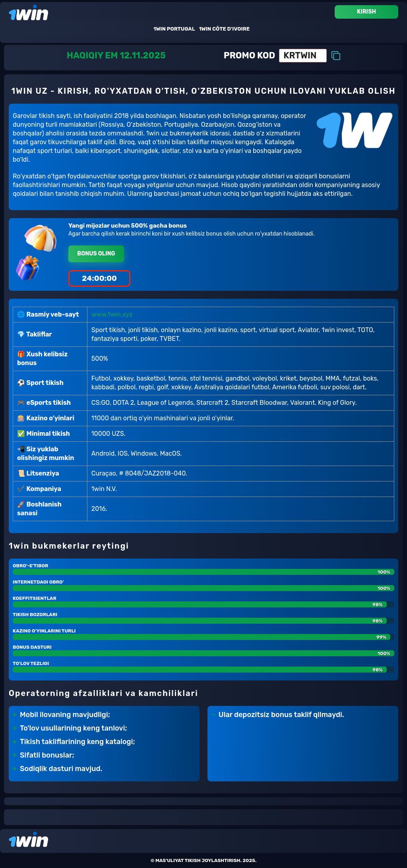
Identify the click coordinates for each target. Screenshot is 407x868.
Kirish (366, 12)
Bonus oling (96, 254)
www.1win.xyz (112, 314)
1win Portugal (174, 29)
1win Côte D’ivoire (224, 29)
